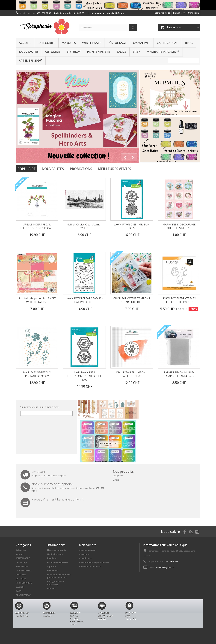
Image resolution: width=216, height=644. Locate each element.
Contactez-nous (162, 13)
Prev (125, 157)
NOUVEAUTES (29, 52)
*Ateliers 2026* (31, 60)
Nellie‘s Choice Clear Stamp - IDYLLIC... (84, 226)
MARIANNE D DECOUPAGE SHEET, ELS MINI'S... (179, 226)
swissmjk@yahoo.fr (165, 567)
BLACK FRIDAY (23, 595)
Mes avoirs (84, 554)
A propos (52, 566)
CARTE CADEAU (168, 43)
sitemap (51, 589)
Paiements (52, 571)
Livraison (52, 558)
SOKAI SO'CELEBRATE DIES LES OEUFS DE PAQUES (179, 300)
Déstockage (117, 43)
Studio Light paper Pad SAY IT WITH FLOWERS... (37, 300)
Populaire (27, 169)
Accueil (25, 43)
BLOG (189, 43)
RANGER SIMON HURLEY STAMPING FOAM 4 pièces (179, 374)
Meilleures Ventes (115, 169)
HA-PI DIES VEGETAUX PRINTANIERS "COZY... (37, 374)
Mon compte (88, 545)
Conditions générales (58, 562)
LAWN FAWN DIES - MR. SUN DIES (132, 226)
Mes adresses (86, 558)
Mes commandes (87, 550)
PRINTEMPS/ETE (99, 52)
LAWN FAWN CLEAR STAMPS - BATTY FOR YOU (84, 300)
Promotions (81, 169)
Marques (69, 43)
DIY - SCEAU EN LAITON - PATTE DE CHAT (132, 374)
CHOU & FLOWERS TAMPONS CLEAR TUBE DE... (132, 300)
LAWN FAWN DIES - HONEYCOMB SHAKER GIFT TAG (84, 376)
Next (133, 157)
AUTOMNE (52, 52)
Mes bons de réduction (90, 566)
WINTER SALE (92, 43)
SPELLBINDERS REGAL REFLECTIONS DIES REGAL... (37, 226)
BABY (136, 52)
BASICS (121, 52)
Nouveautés (53, 169)
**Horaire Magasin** (163, 52)
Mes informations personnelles (94, 562)
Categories (46, 43)
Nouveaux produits (57, 550)
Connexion (193, 13)
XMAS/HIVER (142, 43)
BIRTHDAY (74, 52)
